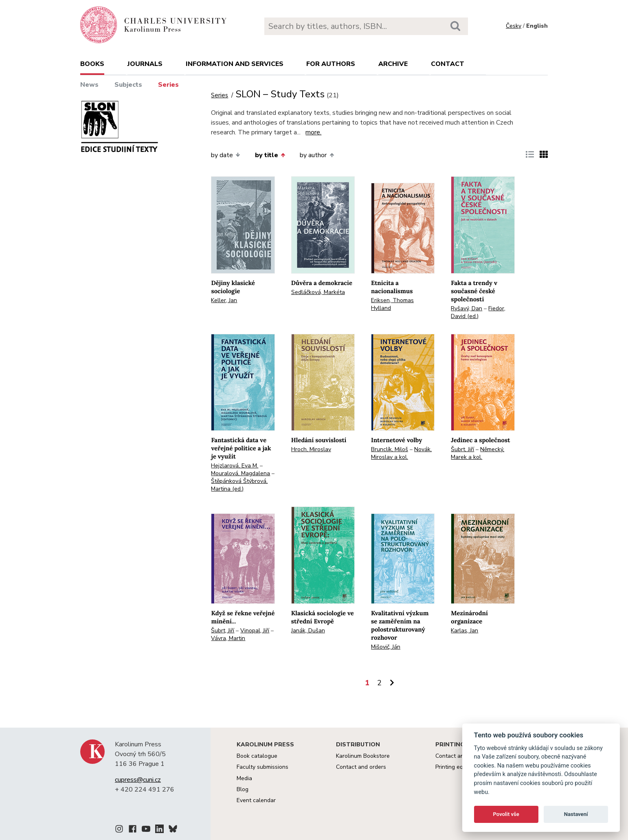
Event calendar (256, 800)
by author (317, 155)
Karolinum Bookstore (363, 756)
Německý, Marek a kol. (478, 453)
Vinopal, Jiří (255, 631)
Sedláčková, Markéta (318, 292)
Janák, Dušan (308, 631)
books (92, 64)
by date (225, 155)
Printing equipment (460, 767)
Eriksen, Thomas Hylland (392, 304)
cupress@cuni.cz (138, 780)
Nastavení (576, 814)
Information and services (235, 64)
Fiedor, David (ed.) (478, 312)
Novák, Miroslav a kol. (401, 453)
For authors (331, 64)
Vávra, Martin (228, 638)
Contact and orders (361, 767)
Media (244, 778)
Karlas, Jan (464, 631)
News (89, 85)
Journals (145, 64)
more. (313, 132)
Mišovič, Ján (386, 647)
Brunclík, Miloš (390, 449)
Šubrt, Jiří (462, 449)
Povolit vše (506, 814)
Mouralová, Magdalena (240, 473)
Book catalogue (257, 756)
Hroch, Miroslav (311, 449)
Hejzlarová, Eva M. (235, 466)
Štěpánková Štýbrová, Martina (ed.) (239, 485)
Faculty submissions (262, 767)
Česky (514, 26)
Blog (243, 789)
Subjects (128, 85)
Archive (393, 64)
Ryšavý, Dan (467, 308)
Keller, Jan (224, 300)
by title (270, 155)
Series (168, 85)
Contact (448, 64)
